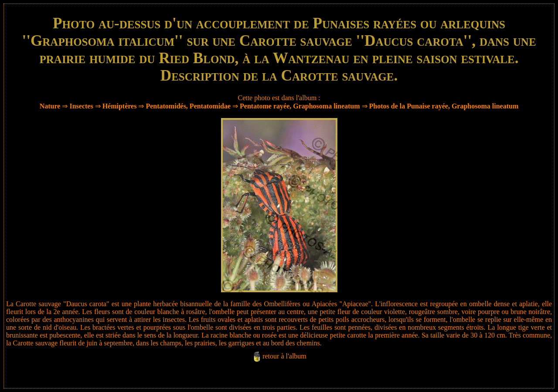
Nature (50, 106)
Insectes (81, 106)
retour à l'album (284, 356)
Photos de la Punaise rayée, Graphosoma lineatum (444, 106)
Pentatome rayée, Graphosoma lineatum (300, 106)
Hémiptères (120, 106)
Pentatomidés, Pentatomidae (188, 106)
